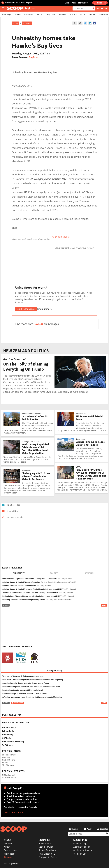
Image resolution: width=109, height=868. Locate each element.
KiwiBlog (6, 757)
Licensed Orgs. (81, 843)
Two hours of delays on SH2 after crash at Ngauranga (23, 676)
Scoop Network (46, 847)
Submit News (11, 850)
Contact (8, 843)
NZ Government (9, 777)
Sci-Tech (73, 14)
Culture (92, 14)
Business (62, 14)
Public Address (9, 755)
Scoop (16, 23)
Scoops (18, 14)
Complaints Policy (48, 857)
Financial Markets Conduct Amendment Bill (19, 586)
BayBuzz (34, 57)
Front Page (6, 14)
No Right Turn (8, 760)
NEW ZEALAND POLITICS (26, 351)
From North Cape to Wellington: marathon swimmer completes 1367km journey (33, 680)
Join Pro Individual (26, 309)
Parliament (29, 14)
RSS (6, 605)
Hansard (69, 579)
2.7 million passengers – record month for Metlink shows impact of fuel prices (32, 697)
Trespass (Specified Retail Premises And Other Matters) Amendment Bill (30, 593)
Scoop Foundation (48, 850)
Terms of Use (80, 854)
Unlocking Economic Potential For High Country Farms (24, 600)
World (83, 14)
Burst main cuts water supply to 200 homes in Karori (23, 690)
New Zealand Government (63, 600)
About (7, 847)
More (104, 605)
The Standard (8, 765)
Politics (40, 14)
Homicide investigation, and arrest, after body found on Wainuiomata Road (31, 687)
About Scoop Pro (82, 847)
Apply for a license (83, 850)
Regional (51, 14)
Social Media (45, 843)
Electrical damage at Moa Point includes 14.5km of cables (24, 694)
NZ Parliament (9, 775)
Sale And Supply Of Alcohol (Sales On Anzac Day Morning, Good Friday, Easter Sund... (36, 582)
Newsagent (10, 854)
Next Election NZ (47, 854)
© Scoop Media (12, 864)
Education (103, 14)
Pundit (5, 762)
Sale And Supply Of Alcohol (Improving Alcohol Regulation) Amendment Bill (32, 589)
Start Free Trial (100, 3)
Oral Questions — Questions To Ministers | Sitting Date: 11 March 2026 (30, 579)
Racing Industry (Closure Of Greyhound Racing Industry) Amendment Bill (31, 596)
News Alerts (17, 703)
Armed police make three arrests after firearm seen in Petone (26, 683)
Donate (8, 857)
